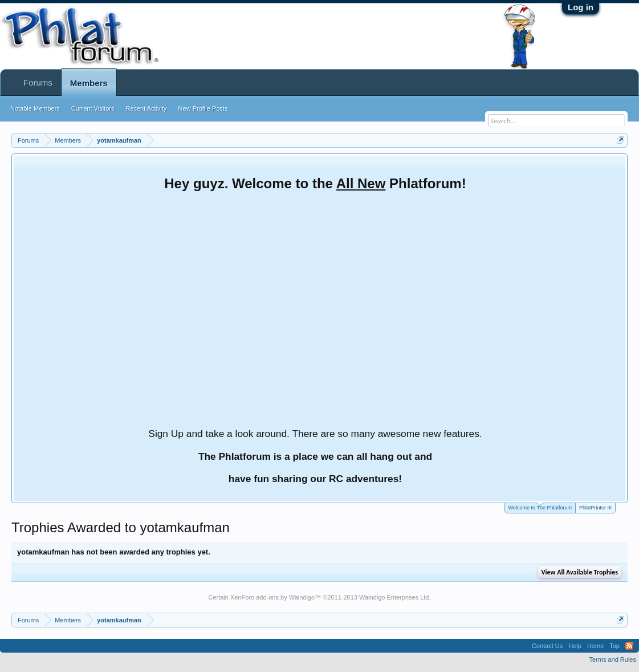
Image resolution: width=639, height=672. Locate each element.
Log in (581, 7)
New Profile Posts (203, 108)
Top (614, 646)
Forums (38, 82)
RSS (629, 646)
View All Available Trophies (580, 572)
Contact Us (547, 646)
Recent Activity (146, 108)
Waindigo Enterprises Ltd (394, 597)
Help (575, 646)
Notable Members (35, 108)
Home (595, 646)
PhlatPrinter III (595, 508)
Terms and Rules (612, 659)
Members (89, 83)
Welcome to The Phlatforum (540, 507)
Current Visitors (93, 108)
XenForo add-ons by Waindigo (272, 597)
